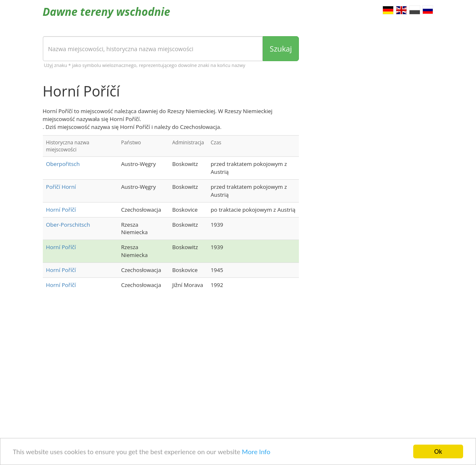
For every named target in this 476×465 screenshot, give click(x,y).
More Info (256, 452)
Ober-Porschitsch (68, 225)
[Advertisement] (171, 365)
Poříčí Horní (61, 187)
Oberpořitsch (63, 164)
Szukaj (281, 49)
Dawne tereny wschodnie (107, 12)
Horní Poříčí (61, 210)
